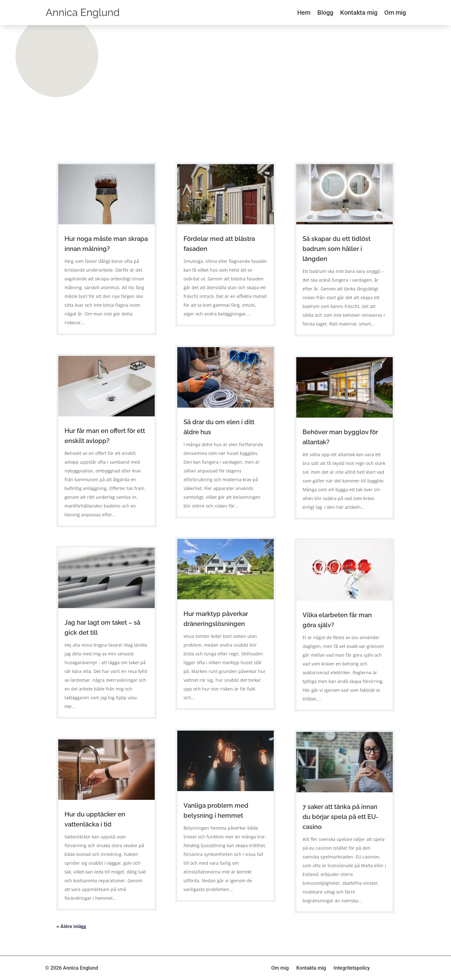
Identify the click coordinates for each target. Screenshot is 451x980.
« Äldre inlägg (71, 926)
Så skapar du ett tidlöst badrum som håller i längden (337, 249)
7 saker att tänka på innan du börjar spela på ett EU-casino (340, 817)
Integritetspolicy (352, 968)
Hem (304, 13)
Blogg (325, 13)
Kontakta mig (359, 13)
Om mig (395, 13)
